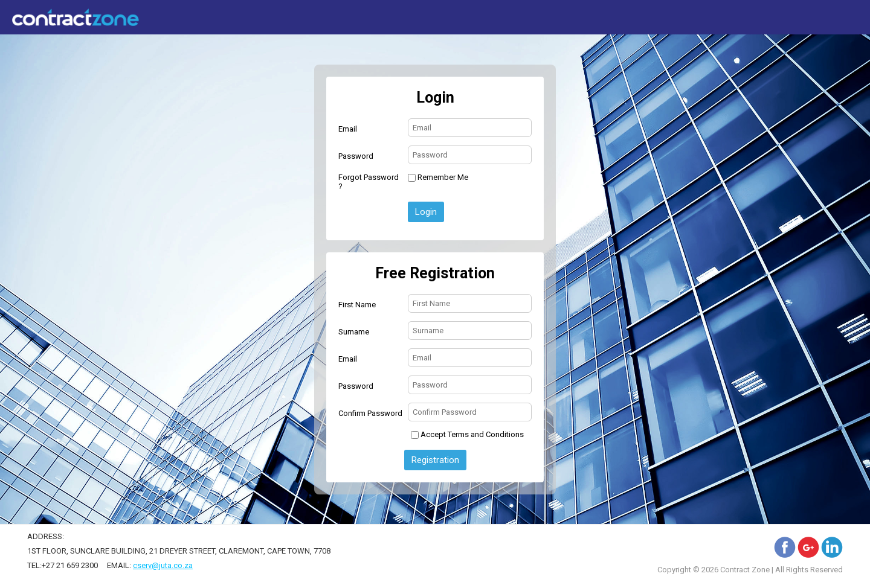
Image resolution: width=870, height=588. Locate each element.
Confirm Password (370, 413)
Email (348, 129)
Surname (354, 332)
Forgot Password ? (369, 182)
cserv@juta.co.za (163, 565)
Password (356, 156)
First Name (357, 305)
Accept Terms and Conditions (472, 434)
